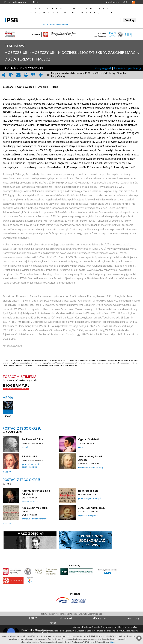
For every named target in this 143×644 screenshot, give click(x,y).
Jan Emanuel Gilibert (34, 439)
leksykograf (102, 68)
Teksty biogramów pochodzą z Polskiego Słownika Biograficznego (71, 614)
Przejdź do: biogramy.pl (15, 2)
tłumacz (120, 68)
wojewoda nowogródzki (89, 515)
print (26, 75)
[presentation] (8, 87)
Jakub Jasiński (30, 456)
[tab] (9, 87)
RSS (133, 2)
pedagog (135, 68)
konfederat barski (30, 502)
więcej (6, 472)
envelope (18, 75)
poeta (81, 447)
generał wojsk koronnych (90, 498)
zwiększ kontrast (111, 2)
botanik (25, 447)
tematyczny (133, 618)
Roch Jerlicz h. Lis (88, 491)
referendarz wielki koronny (91, 467)
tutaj (112, 642)
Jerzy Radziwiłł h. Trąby (92, 508)
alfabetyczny (100, 618)
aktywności (66, 618)
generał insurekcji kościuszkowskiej (30, 466)
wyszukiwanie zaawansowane (56, 24)
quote (33, 75)
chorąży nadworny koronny (34, 519)
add (41, 75)
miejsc (53, 623)
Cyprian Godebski (89, 439)
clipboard (11, 75)
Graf (8, 416)
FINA (36, 2)
